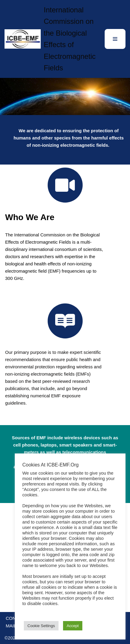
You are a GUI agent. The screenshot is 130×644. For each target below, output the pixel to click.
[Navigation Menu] (115, 39)
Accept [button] (73, 626)
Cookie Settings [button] (41, 626)
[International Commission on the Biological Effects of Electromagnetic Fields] (50, 39)
